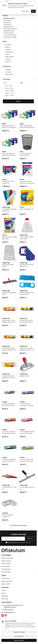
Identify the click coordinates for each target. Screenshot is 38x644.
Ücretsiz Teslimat (6, 584)
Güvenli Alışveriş (5, 578)
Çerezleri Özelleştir (19, 632)
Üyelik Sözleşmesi (6, 572)
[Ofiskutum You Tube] (3, 615)
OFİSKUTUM (6, 207)
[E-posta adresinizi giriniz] (18, 539)
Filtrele (18, 101)
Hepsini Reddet (19, 636)
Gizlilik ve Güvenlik (6, 561)
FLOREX (5, 402)
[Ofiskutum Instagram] (6, 615)
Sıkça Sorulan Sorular (7, 581)
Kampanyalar (5, 596)
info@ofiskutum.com (10, 612)
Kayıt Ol (30, 539)
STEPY (22, 207)
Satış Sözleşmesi (6, 566)
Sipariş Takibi (5, 599)
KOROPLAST (6, 318)
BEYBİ (4, 124)
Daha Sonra (26, 11)
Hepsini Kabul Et (19, 640)
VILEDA (4, 179)
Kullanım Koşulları (6, 564)
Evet (33, 11)
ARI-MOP (5, 513)
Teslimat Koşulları (6, 569)
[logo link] (18, 550)
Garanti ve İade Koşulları (7, 558)
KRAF (22, 152)
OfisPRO (4, 590)
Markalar (4, 593)
